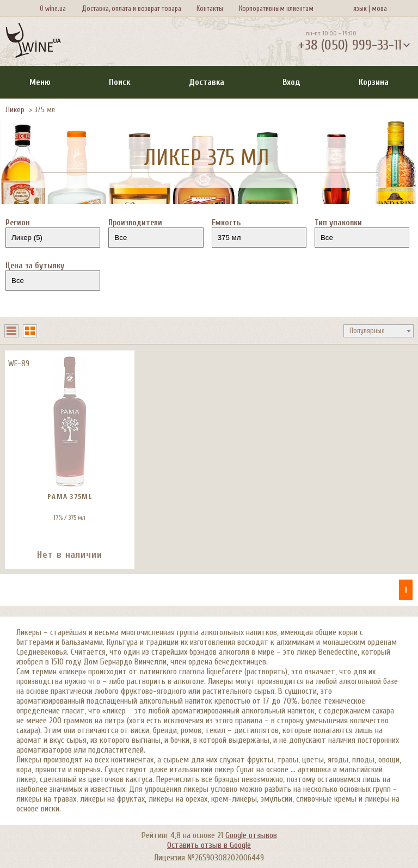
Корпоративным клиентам (276, 8)
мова (378, 8)
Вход (291, 82)
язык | (362, 8)
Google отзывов (251, 835)
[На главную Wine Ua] (33, 41)
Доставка (207, 82)
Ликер (15, 110)
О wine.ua (53, 8)
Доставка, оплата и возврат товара (131, 8)
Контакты (210, 8)
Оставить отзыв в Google (209, 845)
